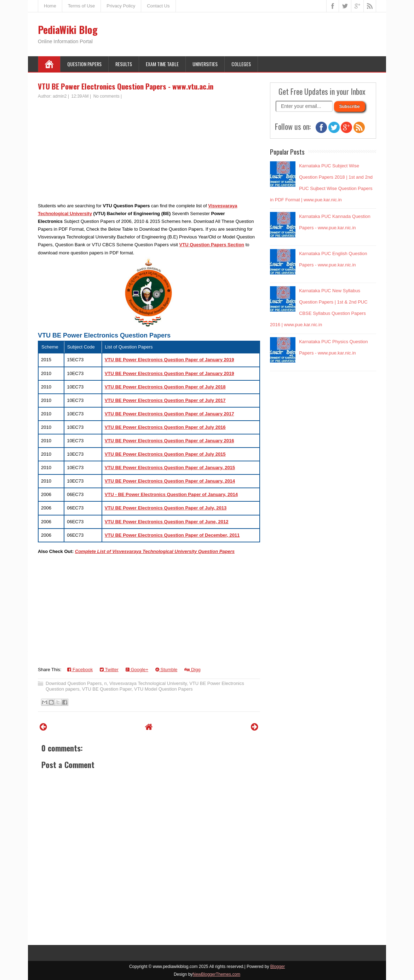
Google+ (137, 670)
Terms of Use (82, 6)
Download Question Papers (74, 683)
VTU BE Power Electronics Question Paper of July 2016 (165, 427)
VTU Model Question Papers (163, 689)
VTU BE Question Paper (107, 689)
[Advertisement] (149, 152)
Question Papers (84, 64)
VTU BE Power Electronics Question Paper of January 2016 (169, 441)
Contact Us (158, 6)
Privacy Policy (121, 6)
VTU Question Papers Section (212, 245)
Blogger (278, 967)
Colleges (241, 64)
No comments (107, 96)
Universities (205, 64)
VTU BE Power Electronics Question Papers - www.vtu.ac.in (126, 86)
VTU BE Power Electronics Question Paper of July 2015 (165, 454)
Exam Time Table (162, 64)
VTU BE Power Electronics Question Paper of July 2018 (165, 387)
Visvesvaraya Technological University (148, 683)
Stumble (166, 670)
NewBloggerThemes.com (216, 974)
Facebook (80, 670)
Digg (192, 670)
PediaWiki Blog (68, 30)
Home (50, 6)
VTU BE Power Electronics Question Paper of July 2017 (165, 400)
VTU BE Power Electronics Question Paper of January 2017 (169, 414)
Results (124, 64)
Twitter (109, 670)
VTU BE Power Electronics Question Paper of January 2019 (169, 360)
